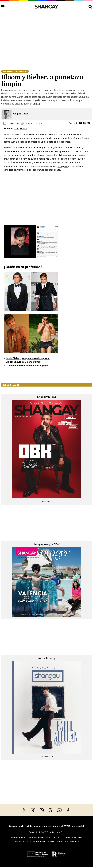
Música (23, 128)
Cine (16, 128)
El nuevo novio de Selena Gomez (23, 362)
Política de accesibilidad (67, 842)
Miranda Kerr (29, 155)
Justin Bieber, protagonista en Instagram (28, 358)
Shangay (7, 71)
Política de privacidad (24, 842)
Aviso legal (57, 838)
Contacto (32, 838)
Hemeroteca (44, 838)
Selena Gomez (46, 155)
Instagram (63, 166)
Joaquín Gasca (21, 114)
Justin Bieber (17, 142)
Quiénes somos (18, 838)
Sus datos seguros (73, 838)
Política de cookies (45, 842)
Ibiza (27, 142)
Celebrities (21, 71)
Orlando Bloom (81, 138)
